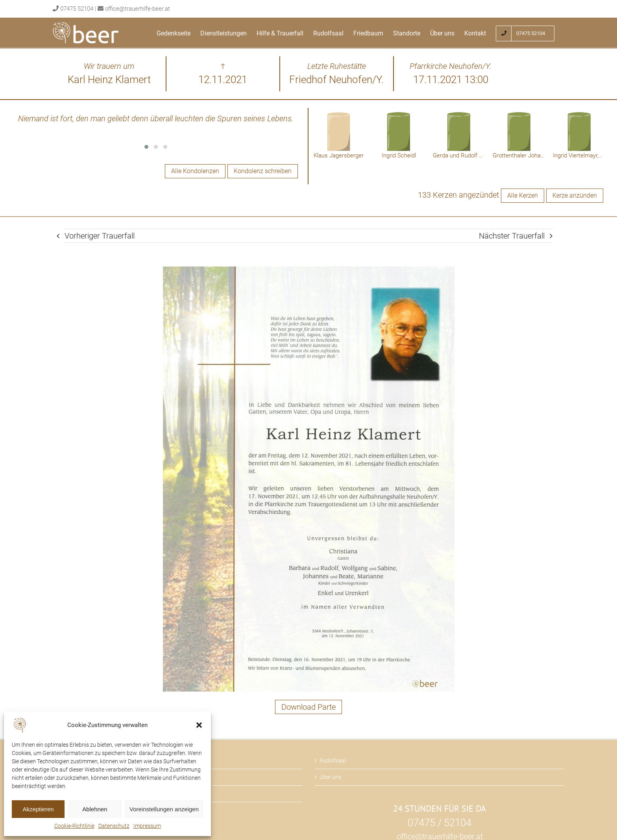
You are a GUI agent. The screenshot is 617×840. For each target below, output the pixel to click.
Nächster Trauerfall (512, 236)
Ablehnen (95, 809)
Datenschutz (114, 826)
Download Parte (308, 707)
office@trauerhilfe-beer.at (138, 9)
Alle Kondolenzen (195, 171)
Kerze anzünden (575, 195)
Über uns (330, 777)
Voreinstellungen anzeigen (164, 809)
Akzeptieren (38, 809)
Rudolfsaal (333, 760)
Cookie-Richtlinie (74, 826)
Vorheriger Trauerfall (100, 236)
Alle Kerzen (523, 195)
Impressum (147, 826)
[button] (199, 725)
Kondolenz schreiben (263, 171)
